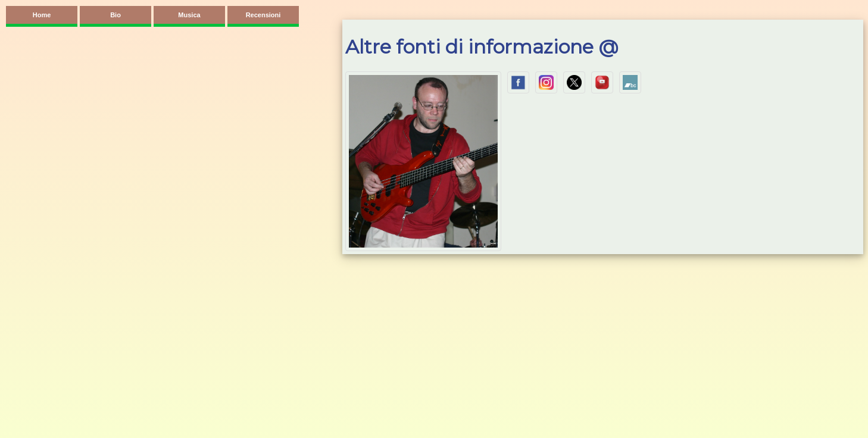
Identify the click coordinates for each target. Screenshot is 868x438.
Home (42, 15)
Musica (189, 15)
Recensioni (263, 15)
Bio (115, 15)
